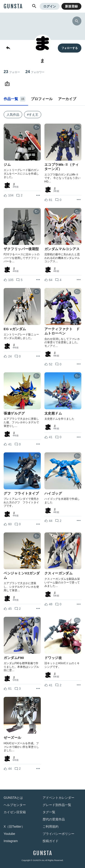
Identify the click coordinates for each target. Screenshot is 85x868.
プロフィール (42, 99)
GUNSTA (13, 6)
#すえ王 (33, 115)
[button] (34, 6)
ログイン (50, 6)
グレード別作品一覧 (57, 805)
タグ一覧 (49, 812)
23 (12, 72)
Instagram (11, 841)
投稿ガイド (51, 841)
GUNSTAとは (13, 798)
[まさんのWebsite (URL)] (8, 84)
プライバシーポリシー (58, 834)
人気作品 (13, 115)
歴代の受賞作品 (54, 819)
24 (35, 72)
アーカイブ (67, 99)
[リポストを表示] (38, 196)
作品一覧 (15, 99)
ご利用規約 (51, 827)
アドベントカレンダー (58, 798)
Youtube (9, 834)
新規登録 (71, 6)
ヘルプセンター (15, 805)
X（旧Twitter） (14, 827)
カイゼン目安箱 (15, 812)
